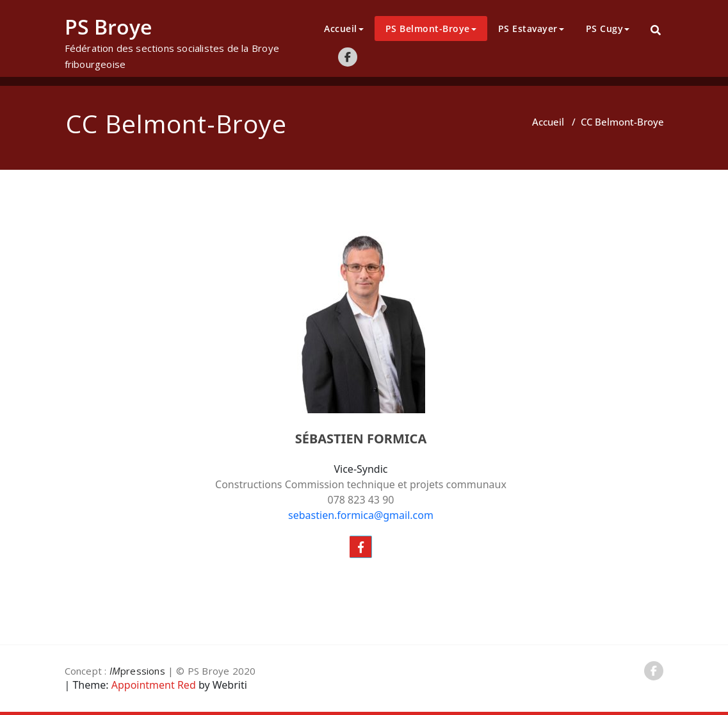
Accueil (344, 29)
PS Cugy (608, 29)
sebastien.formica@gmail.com (361, 515)
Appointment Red (152, 685)
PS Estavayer (531, 29)
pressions (137, 671)
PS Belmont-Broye (431, 29)
